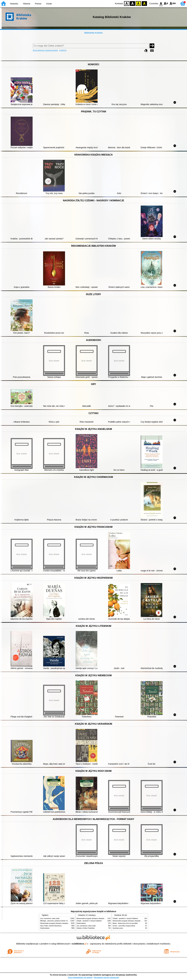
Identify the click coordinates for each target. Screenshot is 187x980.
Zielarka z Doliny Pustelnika (85, 928)
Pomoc (38, 4)
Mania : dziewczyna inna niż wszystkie (125, 923)
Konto (49, 4)
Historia (27, 4)
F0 (161, 3)
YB (138, 3)
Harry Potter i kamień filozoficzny (51, 926)
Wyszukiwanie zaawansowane (45, 50)
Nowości (14, 4)
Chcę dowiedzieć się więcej (80, 977)
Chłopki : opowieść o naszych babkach (89, 921)
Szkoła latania (45, 928)
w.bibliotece (79, 944)
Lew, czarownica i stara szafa (50, 918)
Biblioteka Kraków (94, 33)
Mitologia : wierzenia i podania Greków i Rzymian (56, 921)
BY (144, 3)
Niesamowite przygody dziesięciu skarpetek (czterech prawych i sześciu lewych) (66, 923)
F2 (173, 3)
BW (133, 3)
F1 (166, 3)
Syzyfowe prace (118, 928)
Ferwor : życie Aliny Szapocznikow (124, 926)
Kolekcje (63, 50)
